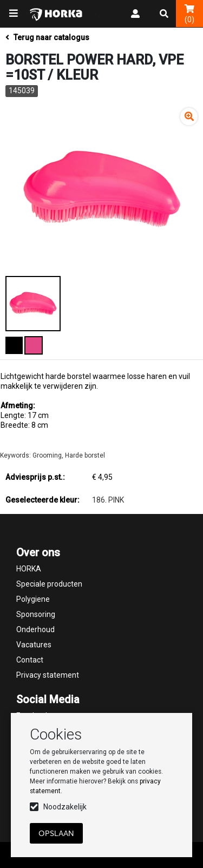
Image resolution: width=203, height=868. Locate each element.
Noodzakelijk (65, 807)
